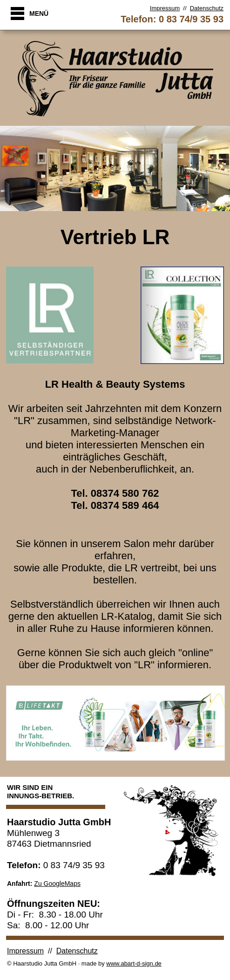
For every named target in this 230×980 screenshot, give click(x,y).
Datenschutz (207, 8)
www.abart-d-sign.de (134, 963)
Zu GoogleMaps (57, 884)
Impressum (165, 8)
